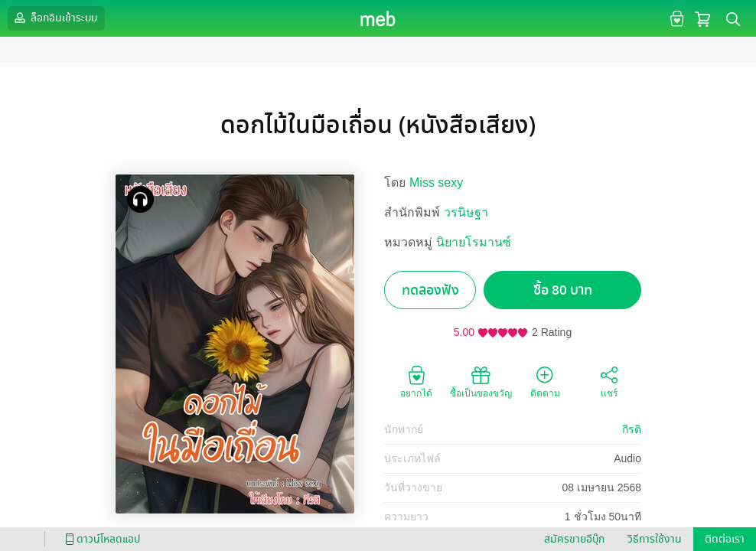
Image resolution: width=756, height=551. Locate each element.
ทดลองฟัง (430, 290)
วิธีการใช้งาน (655, 539)
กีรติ (632, 429)
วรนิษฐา (466, 212)
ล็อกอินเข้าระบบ (54, 18)
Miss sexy (436, 183)
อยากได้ (416, 381)
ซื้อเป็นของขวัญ (481, 381)
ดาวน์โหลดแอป (100, 539)
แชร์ (609, 381)
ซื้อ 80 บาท (563, 290)
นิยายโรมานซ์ (474, 242)
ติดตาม (545, 381)
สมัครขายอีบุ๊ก (574, 539)
